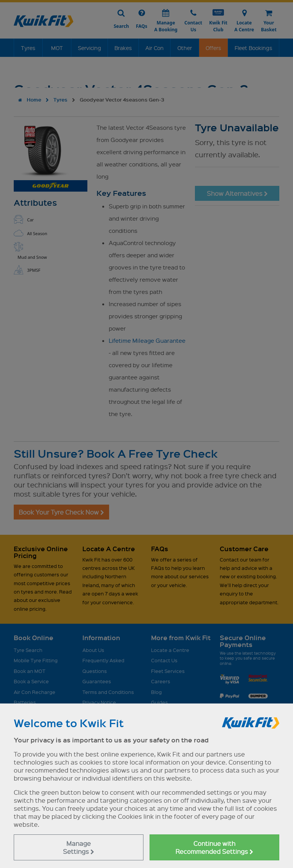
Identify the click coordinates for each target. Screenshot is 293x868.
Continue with (214, 847)
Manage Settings (79, 847)
